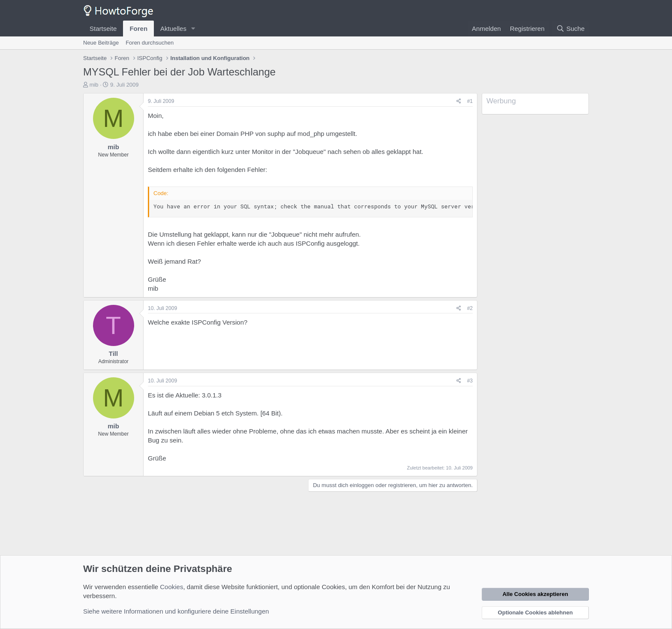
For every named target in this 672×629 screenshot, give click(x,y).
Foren (138, 29)
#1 (470, 101)
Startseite (103, 29)
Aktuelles (173, 29)
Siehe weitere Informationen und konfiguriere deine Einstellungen (176, 611)
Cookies (171, 587)
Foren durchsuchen (150, 43)
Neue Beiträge (101, 43)
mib (94, 85)
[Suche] (570, 29)
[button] (193, 29)
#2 (470, 308)
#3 (470, 381)
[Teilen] (459, 101)
